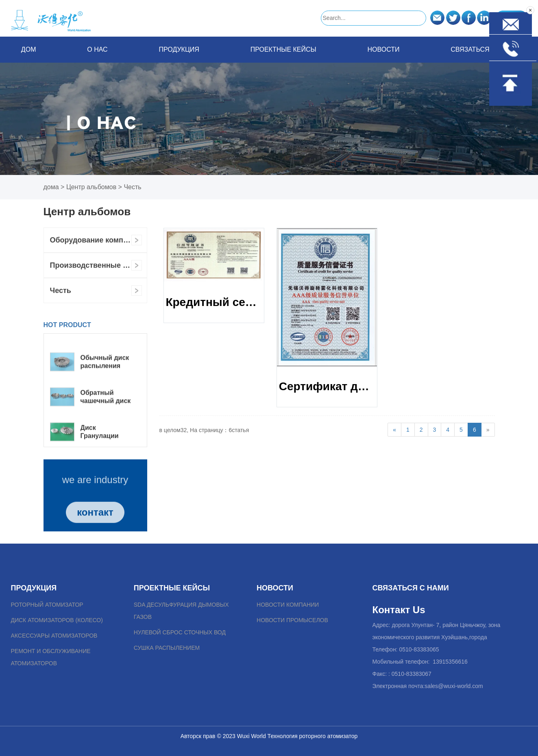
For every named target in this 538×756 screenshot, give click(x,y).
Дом (29, 49)
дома (51, 187)
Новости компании (288, 605)
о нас (97, 49)
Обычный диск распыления (105, 379)
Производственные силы (96, 265)
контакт (95, 524)
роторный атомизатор (47, 605)
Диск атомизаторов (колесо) (57, 620)
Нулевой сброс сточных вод (180, 632)
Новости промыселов (292, 620)
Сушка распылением (167, 648)
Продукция (179, 49)
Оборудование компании (95, 240)
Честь (132, 187)
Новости (384, 49)
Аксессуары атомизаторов (54, 636)
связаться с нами (484, 49)
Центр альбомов (91, 187)
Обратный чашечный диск (106, 414)
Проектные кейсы (283, 49)
